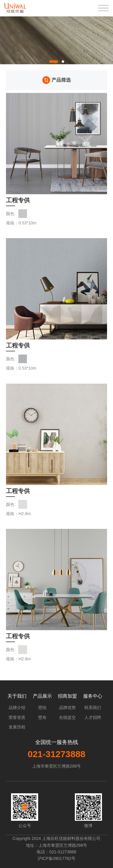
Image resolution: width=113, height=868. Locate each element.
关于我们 (17, 696)
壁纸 (42, 708)
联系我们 (93, 708)
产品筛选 (56, 80)
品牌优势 (67, 708)
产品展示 (42, 696)
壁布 (42, 717)
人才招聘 (93, 717)
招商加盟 (67, 696)
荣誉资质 (17, 717)
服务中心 (93, 696)
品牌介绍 (17, 708)
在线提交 (67, 717)
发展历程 (17, 727)
